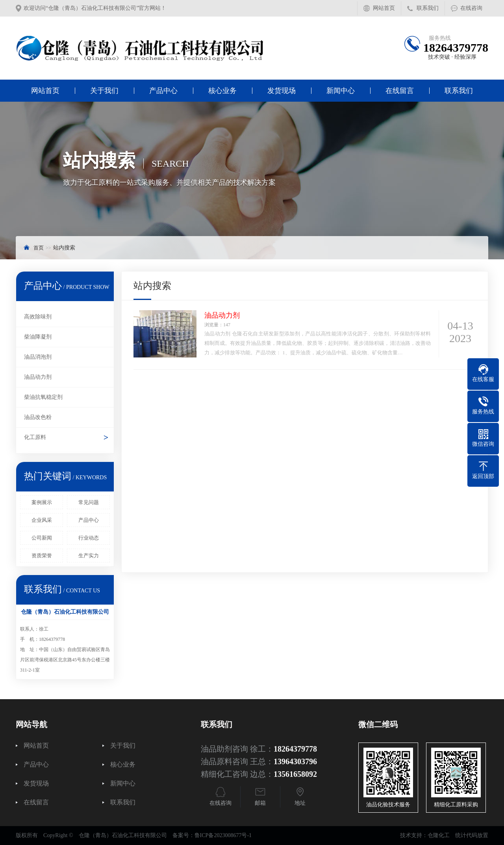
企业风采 (42, 520)
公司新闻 (42, 538)
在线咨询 (471, 8)
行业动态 (89, 538)
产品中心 (163, 91)
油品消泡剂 (38, 357)
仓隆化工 (439, 835)
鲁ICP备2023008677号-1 (223, 835)
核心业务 (222, 91)
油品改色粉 (38, 417)
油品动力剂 (38, 377)
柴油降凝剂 (38, 337)
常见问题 (89, 502)
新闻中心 (341, 91)
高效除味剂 (38, 317)
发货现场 (282, 91)
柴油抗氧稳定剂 (43, 397)
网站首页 (384, 8)
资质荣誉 (42, 556)
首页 (39, 248)
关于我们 (104, 91)
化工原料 (35, 437)
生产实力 (89, 556)
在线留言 (400, 91)
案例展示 (42, 502)
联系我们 (428, 8)
